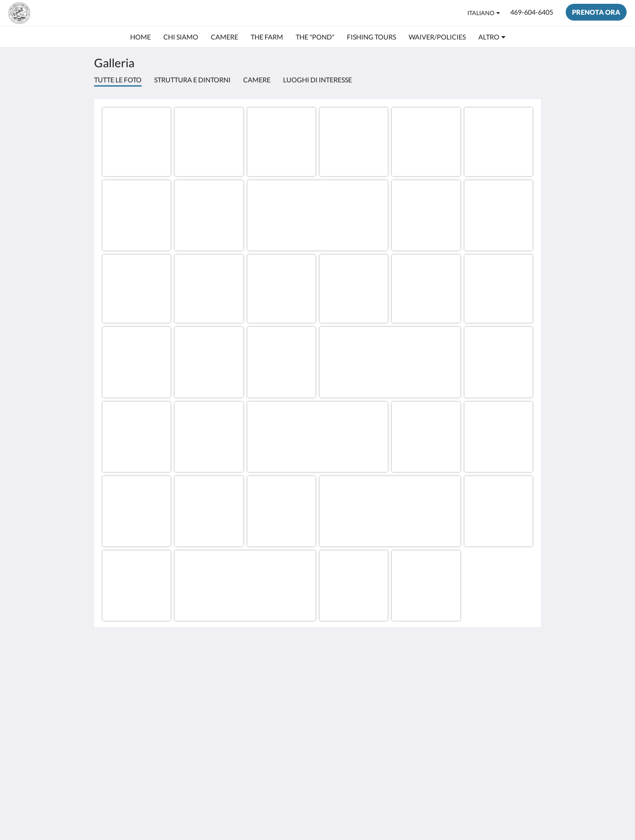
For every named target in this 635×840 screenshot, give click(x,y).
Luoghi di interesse (317, 80)
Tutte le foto (118, 80)
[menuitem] (140, 37)
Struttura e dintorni (192, 80)
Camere (257, 80)
